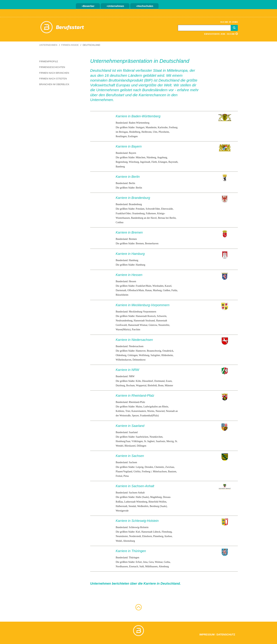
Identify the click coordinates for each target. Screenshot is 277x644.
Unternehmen (115, 6)
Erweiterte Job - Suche (221, 34)
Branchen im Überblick (54, 84)
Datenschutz (226, 635)
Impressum (207, 635)
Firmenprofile (49, 61)
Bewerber (88, 6)
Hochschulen (145, 6)
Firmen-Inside (70, 45)
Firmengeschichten (52, 67)
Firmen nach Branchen (54, 73)
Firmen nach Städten (53, 79)
